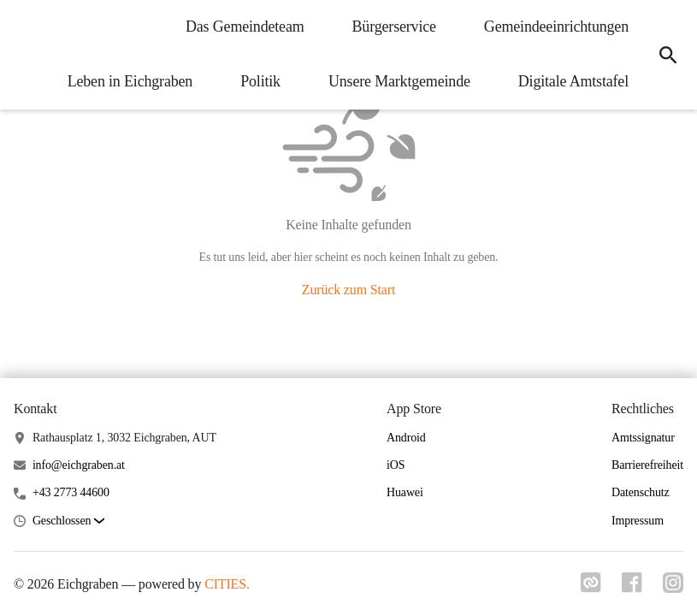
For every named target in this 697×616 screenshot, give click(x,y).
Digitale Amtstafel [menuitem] (573, 81)
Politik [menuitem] (260, 81)
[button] (68, 521)
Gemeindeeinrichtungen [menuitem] (556, 27)
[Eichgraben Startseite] (26, 55)
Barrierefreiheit (647, 465)
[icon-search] (668, 55)
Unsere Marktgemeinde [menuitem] (399, 81)
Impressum (638, 521)
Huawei (405, 492)
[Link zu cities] (591, 588)
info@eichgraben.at (79, 465)
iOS (396, 465)
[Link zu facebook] (632, 588)
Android (406, 438)
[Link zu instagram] (673, 588)
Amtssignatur (643, 438)
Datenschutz (641, 492)
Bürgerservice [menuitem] (394, 27)
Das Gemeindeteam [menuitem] (245, 27)
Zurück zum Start (348, 290)
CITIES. (227, 584)
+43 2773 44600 (71, 492)
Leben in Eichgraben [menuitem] (130, 81)
